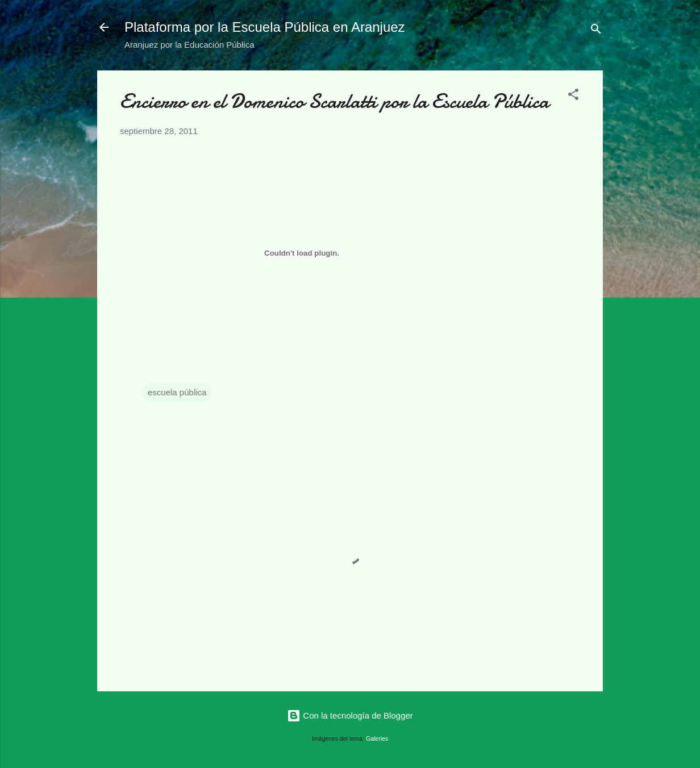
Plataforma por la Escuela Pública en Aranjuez (265, 27)
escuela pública (177, 392)
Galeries (377, 738)
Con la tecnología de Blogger (350, 715)
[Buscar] (596, 31)
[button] (573, 96)
